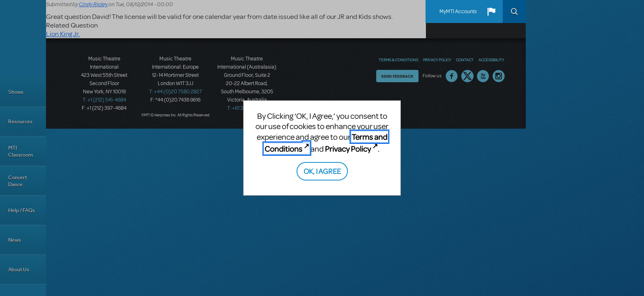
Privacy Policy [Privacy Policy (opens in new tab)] (348, 149)
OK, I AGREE (322, 171)
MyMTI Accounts (458, 12)
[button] (491, 12)
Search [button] (514, 12)
